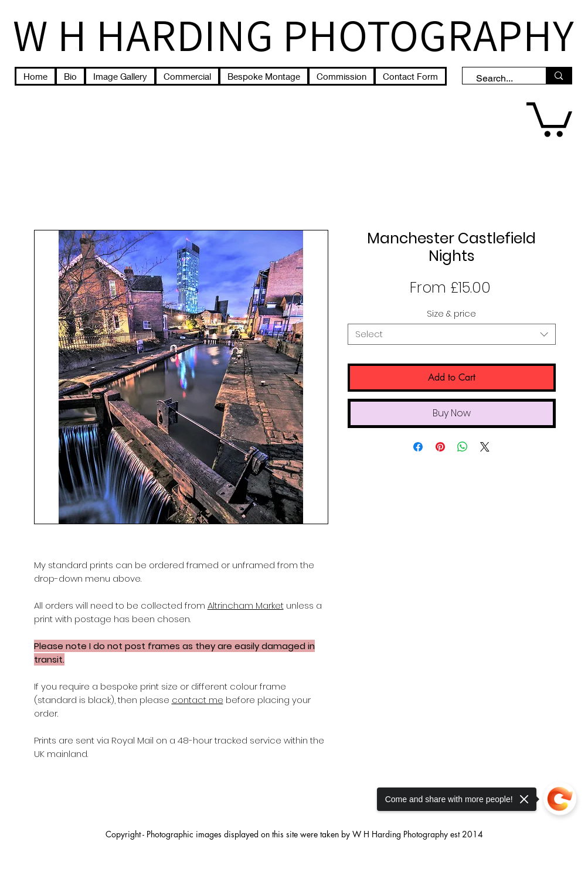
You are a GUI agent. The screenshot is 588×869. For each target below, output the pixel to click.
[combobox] (452, 334)
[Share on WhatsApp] (463, 447)
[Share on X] (485, 447)
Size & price (451, 313)
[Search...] (499, 79)
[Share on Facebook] (418, 447)
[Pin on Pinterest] (440, 447)
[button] (549, 118)
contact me (198, 700)
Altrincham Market (246, 605)
